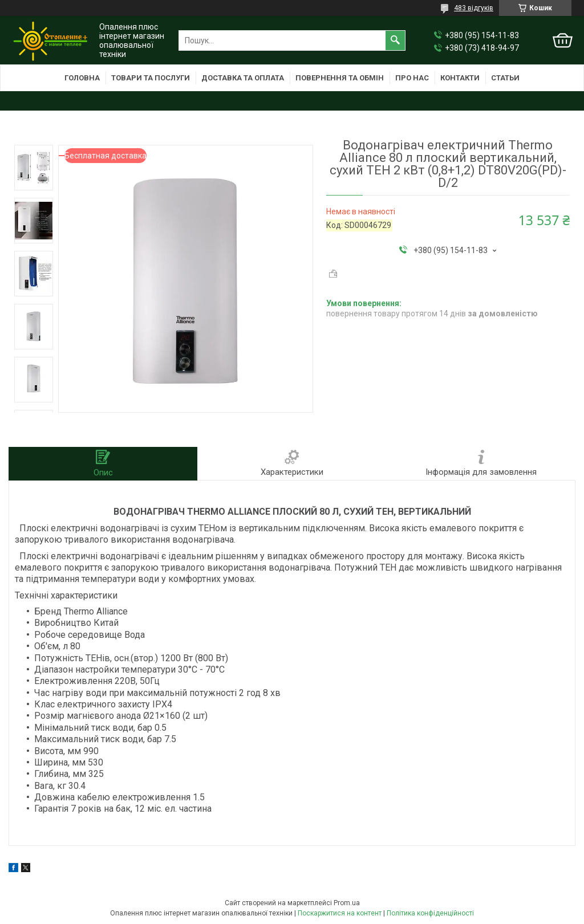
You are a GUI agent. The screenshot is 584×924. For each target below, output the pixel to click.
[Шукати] (395, 40)
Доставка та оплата (243, 78)
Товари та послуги (151, 78)
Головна (82, 78)
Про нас (412, 78)
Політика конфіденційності (430, 913)
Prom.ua (347, 903)
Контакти (460, 78)
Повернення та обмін (340, 78)
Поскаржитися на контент (340, 913)
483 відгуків (474, 8)
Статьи (505, 78)
